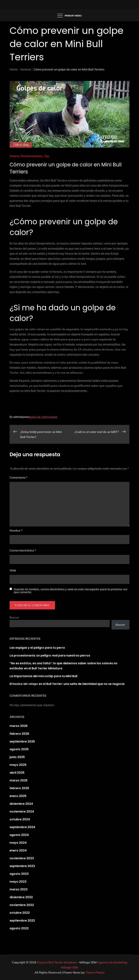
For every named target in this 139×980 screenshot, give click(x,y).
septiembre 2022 (22, 921)
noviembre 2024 (22, 812)
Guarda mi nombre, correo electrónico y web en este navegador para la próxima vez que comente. (71, 591)
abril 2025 (17, 773)
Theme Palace (95, 972)
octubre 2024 (20, 819)
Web (13, 570)
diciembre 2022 (21, 897)
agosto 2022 (19, 928)
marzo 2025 (19, 780)
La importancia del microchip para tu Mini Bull (43, 676)
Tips (47, 156)
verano (53, 417)
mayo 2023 (18, 882)
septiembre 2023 (22, 866)
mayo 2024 (18, 843)
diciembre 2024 (21, 804)
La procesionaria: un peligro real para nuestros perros (50, 655)
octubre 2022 (20, 913)
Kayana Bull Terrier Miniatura (57, 962)
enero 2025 (18, 796)
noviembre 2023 (22, 858)
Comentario (18, 477)
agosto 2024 (19, 835)
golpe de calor (38, 417)
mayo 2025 (18, 765)
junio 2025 (17, 757)
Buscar (14, 617)
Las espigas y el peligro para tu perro (37, 648)
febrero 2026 (19, 734)
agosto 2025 (19, 749)
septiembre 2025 (22, 741)
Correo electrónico (23, 550)
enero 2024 (18, 850)
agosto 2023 (19, 874)
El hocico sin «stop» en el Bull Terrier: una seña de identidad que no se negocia (67, 684)
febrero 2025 (19, 788)
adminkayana (21, 417)
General (14, 156)
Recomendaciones (31, 156)
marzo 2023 (19, 889)
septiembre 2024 (22, 827)
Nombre (16, 530)
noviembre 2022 (22, 905)
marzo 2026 (19, 726)
